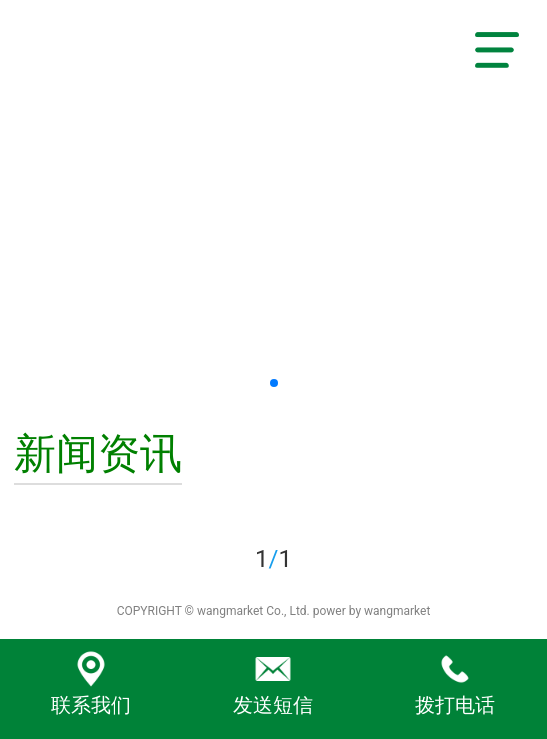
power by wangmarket (372, 611)
